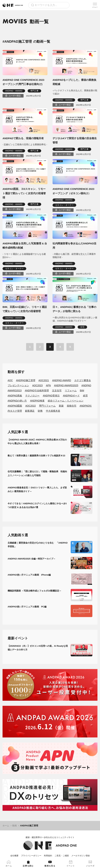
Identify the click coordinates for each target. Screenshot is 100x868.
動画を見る (50, 864)
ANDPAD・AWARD (14, 91)
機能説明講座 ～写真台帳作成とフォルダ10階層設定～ (34, 591)
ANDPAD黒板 (15, 396)
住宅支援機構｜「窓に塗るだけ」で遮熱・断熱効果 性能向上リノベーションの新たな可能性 (37, 473)
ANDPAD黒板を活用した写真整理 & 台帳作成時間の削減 (25, 246)
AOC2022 (30, 406)
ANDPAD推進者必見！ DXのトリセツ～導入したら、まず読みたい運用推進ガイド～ (37, 489)
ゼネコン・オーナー (64, 205)
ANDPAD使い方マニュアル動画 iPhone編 (29, 575)
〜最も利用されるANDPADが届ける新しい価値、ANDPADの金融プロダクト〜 (75, 319)
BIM (82, 390)
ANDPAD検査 (37, 401)
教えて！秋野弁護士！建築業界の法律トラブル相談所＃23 (36, 456)
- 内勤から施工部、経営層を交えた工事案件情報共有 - (74, 256)
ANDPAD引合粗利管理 (37, 390)
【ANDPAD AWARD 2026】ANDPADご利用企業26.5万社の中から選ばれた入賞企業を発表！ (37, 442)
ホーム (6, 826)
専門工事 (34, 91)
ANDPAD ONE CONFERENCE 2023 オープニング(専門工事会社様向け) (23, 82)
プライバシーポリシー (31, 856)
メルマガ (90, 864)
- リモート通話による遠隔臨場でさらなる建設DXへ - (24, 256)
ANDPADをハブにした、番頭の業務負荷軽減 (74, 82)
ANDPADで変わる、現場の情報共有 (23, 138)
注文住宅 (57, 390)
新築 (61, 406)
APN (48, 385)
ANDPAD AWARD (62, 380)
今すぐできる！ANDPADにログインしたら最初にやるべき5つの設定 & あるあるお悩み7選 (37, 505)
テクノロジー (32, 396)
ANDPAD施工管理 (26, 380)
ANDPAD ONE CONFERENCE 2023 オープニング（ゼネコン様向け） (73, 191)
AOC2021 (44, 380)
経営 (85, 396)
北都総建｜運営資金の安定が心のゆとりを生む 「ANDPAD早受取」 (38, 545)
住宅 (82, 327)
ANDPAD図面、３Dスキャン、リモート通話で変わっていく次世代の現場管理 (24, 193)
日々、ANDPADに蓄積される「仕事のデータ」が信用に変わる (74, 309)
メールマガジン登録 (81, 856)
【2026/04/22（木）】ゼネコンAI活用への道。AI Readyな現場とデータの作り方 (38, 648)
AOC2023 (37, 385)
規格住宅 (72, 406)
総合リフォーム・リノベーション (66, 401)
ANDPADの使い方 (17, 401)
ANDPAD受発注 (51, 396)
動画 (15, 826)
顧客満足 (30, 411)
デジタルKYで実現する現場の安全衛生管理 (75, 140)
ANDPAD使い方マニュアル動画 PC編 (27, 607)
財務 (40, 411)
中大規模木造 (53, 411)
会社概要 (14, 856)
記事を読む (28, 864)
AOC (10, 380)
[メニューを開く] (95, 5)
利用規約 (48, 856)
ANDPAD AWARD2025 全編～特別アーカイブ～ (32, 559)
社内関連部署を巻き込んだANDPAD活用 (74, 246)
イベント (71, 864)
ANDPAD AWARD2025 (66, 385)
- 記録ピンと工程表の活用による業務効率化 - (25, 145)
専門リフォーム (47, 406)
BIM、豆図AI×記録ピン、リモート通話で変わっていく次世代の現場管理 (25, 309)
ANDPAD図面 (15, 406)
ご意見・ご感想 (62, 856)
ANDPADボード (71, 396)
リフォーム (71, 390)
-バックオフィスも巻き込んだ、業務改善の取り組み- (75, 92)
